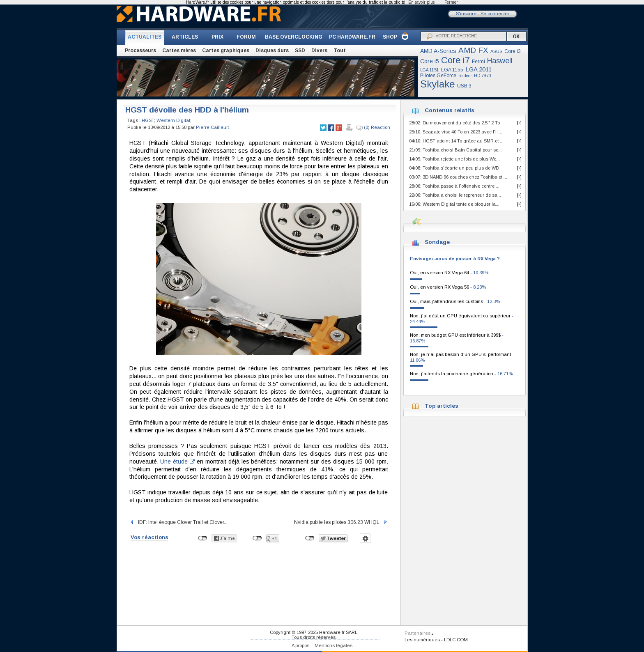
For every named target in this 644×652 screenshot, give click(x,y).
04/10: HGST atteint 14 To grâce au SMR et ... (456, 141)
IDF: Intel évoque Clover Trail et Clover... (178, 522)
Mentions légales (333, 645)
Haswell (500, 61)
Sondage (437, 242)
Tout (340, 51)
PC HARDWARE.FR (352, 37)
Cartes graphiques (226, 51)
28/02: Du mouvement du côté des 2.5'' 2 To (454, 123)
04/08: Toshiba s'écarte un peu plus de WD (454, 168)
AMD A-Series (438, 51)
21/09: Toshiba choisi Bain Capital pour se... (455, 150)
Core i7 (455, 60)
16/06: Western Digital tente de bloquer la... (454, 204)
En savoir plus (421, 2)
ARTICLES (185, 37)
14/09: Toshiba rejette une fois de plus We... (454, 159)
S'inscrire (466, 14)
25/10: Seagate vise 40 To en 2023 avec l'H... (456, 132)
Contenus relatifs (450, 110)
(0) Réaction (373, 128)
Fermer (451, 2)
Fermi (478, 62)
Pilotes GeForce (438, 76)
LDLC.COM (456, 640)
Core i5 (430, 61)
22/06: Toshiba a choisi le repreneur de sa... (455, 195)
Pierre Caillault (212, 127)
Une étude (177, 461)
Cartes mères (179, 51)
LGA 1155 (452, 70)
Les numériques (422, 640)
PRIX (217, 37)
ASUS (496, 51)
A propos (300, 645)
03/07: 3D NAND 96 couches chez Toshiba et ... (458, 177)
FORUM (246, 37)
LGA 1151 (430, 70)
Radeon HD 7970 (475, 76)
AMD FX (473, 50)
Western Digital (173, 120)
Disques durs (272, 51)
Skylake (438, 84)
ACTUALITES (145, 37)
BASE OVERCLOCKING (294, 37)
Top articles (442, 406)
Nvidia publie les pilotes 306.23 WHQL (341, 522)
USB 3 (464, 86)
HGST (148, 120)
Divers (319, 51)
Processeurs (140, 51)
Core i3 (513, 51)
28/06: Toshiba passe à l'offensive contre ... (454, 186)
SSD (300, 51)
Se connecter (495, 14)
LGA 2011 (478, 69)
